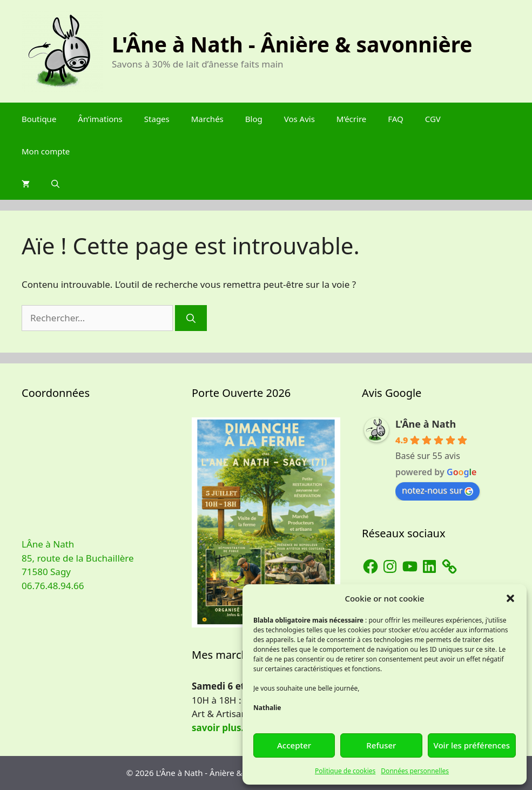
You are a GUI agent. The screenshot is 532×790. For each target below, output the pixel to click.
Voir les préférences (472, 745)
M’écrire (351, 119)
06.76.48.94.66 (53, 586)
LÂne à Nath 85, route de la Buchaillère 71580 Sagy (78, 558)
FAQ (396, 119)
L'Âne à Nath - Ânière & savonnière (292, 44)
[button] (510, 598)
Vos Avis (299, 119)
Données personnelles (415, 771)
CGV (433, 119)
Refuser (381, 745)
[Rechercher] (191, 318)
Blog (254, 119)
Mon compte (46, 151)
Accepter (294, 745)
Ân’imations (100, 119)
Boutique (39, 119)
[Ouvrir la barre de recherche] (55, 184)
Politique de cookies (345, 771)
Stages (157, 119)
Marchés (207, 119)
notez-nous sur (437, 490)
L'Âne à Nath (426, 424)
